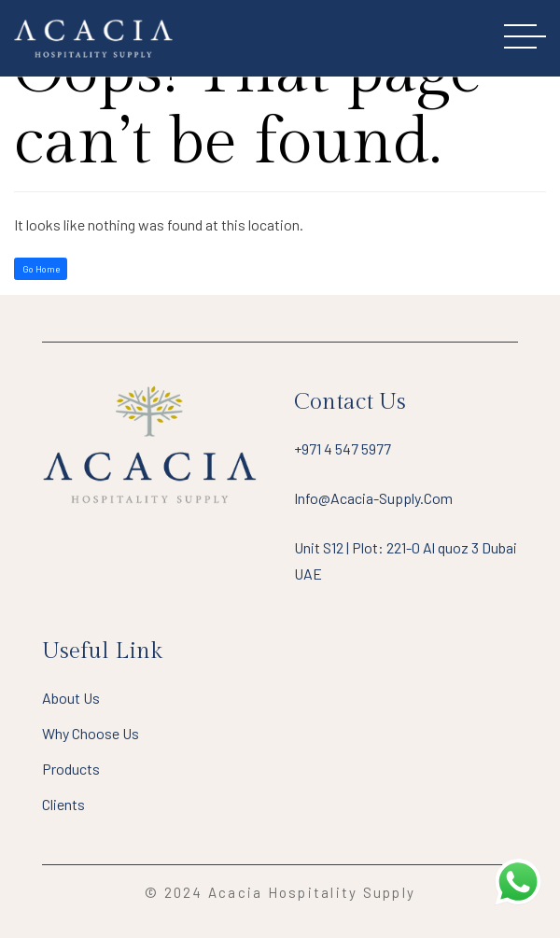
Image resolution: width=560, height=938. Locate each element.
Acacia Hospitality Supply (312, 892)
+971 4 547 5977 (343, 448)
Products (71, 769)
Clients (63, 804)
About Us (71, 698)
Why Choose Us (91, 733)
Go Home (41, 269)
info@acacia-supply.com (373, 498)
